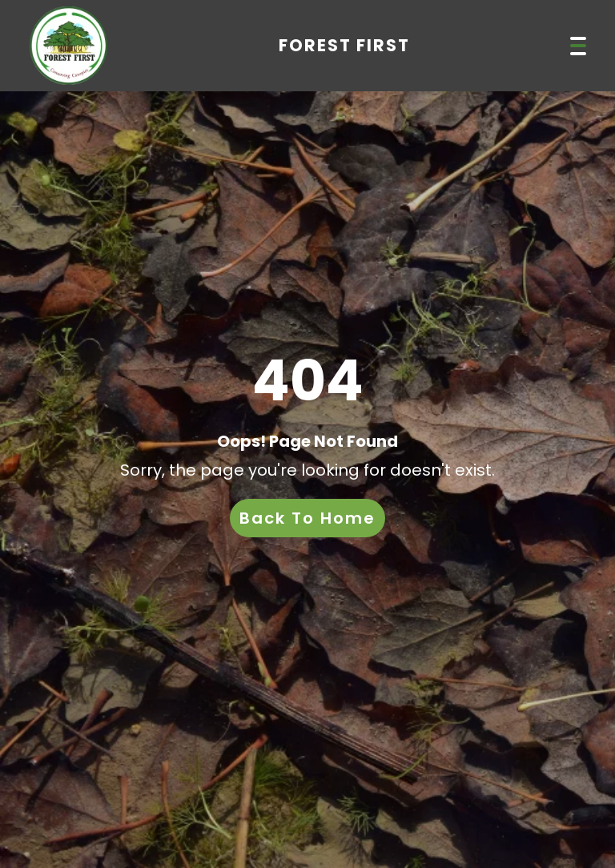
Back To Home (307, 518)
